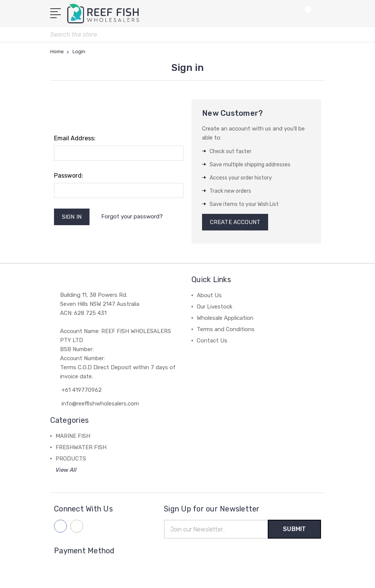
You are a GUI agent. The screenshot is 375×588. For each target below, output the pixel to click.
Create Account (235, 222)
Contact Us (212, 341)
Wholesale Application (225, 318)
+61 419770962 (82, 390)
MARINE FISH (73, 436)
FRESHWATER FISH (81, 447)
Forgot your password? (132, 216)
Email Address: (75, 138)
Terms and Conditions (226, 329)
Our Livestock (215, 307)
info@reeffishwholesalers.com (100, 404)
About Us (209, 295)
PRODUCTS (71, 459)
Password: (69, 176)
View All (66, 470)
